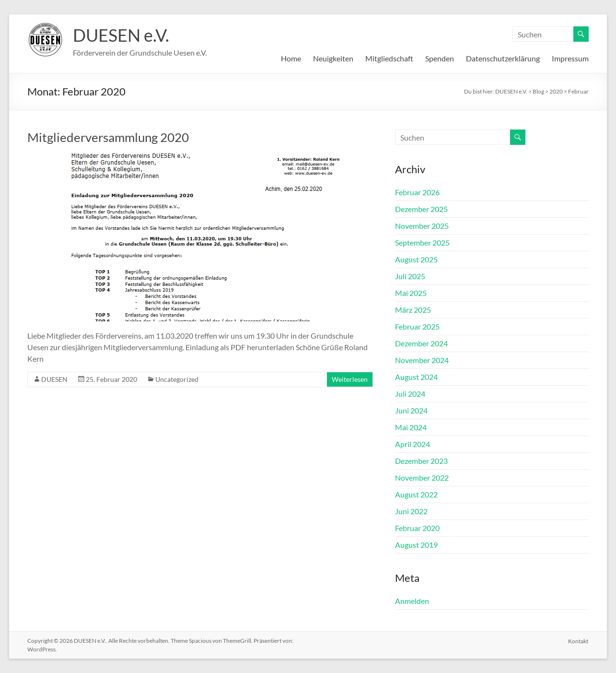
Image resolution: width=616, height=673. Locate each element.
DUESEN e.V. (121, 35)
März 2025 (413, 310)
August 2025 (416, 259)
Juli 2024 (410, 394)
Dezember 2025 (421, 209)
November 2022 (422, 478)
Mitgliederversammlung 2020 (108, 137)
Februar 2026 (417, 192)
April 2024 (413, 444)
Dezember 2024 (421, 343)
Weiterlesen (350, 379)
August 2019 (416, 545)
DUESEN (54, 379)
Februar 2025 (417, 326)
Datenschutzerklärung (503, 58)
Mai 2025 (411, 293)
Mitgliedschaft (389, 58)
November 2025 (422, 226)
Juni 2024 (411, 410)
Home (291, 58)
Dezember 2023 (421, 461)
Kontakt (579, 641)
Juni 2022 (411, 511)
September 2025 (422, 242)
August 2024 (416, 377)
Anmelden (412, 601)
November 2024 (422, 360)
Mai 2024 (411, 427)
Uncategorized (177, 379)
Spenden (440, 58)
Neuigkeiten (333, 58)
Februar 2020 (417, 528)
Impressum (570, 58)
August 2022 (416, 494)
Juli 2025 (410, 276)
